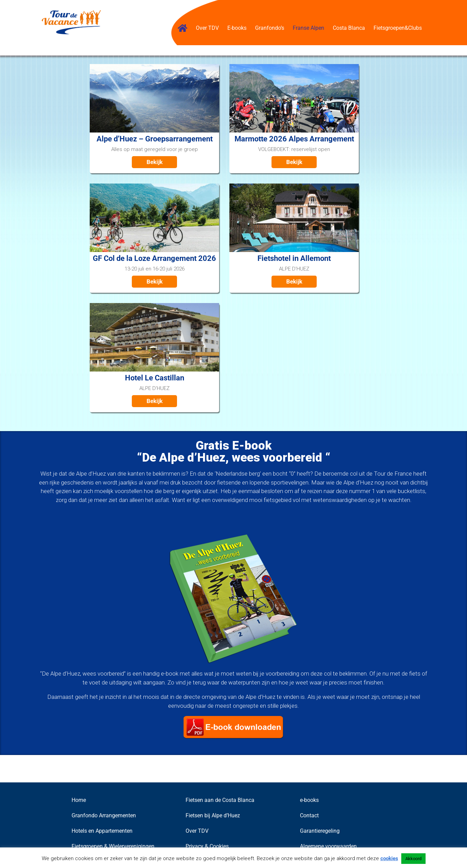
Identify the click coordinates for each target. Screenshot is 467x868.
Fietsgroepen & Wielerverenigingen (113, 846)
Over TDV (197, 831)
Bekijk (155, 162)
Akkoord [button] (413, 859)
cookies (389, 858)
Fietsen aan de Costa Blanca (220, 800)
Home (79, 800)
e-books (309, 800)
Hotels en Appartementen (102, 831)
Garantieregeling (320, 831)
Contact (309, 815)
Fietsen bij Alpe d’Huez (213, 815)
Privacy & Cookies (207, 846)
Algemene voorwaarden (328, 846)
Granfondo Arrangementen (104, 815)
